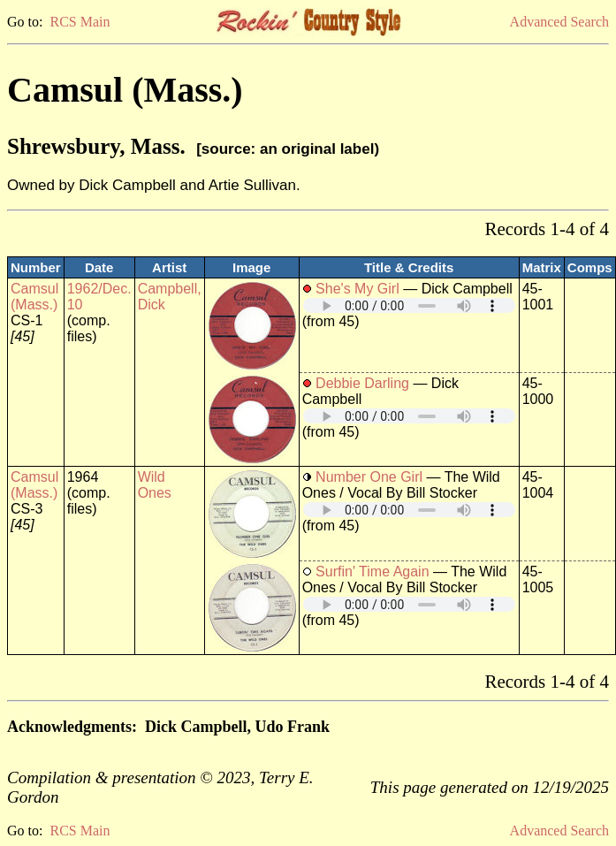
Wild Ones (155, 485)
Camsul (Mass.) (34, 297)
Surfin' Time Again (372, 572)
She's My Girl (357, 289)
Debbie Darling (362, 383)
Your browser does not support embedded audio (409, 305)
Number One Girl (369, 477)
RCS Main (80, 22)
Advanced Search (559, 22)
